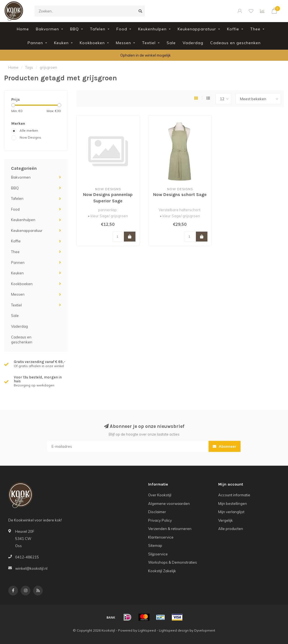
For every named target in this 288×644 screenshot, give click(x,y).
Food (122, 29)
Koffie (233, 29)
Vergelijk (226, 520)
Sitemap (155, 545)
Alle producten (231, 529)
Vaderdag (193, 43)
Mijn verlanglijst (231, 512)
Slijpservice (158, 554)
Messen (123, 43)
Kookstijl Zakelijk (162, 571)
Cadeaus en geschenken (235, 43)
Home (23, 29)
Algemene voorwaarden (169, 503)
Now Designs (30, 137)
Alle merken (29, 130)
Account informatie (234, 495)
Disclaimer (157, 512)
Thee (255, 29)
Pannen (35, 43)
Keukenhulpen (152, 29)
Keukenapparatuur (197, 29)
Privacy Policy (160, 520)
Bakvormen (47, 29)
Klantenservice (161, 537)
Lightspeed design (174, 630)
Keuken (61, 43)
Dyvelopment (205, 630)
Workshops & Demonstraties (173, 562)
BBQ (74, 29)
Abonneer (225, 446)
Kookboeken (92, 43)
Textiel (149, 43)
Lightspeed (147, 630)
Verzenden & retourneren (170, 529)
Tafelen (98, 29)
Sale (171, 43)
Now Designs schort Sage (180, 194)
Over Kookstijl (160, 495)
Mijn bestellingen (233, 503)
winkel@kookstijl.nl (31, 568)
